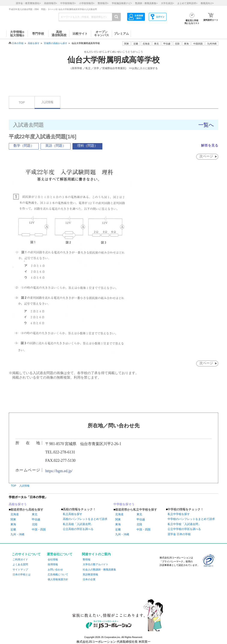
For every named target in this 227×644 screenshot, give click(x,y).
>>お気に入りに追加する (143, 68)
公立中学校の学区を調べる (184, 529)
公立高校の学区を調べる (78, 529)
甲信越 (36, 519)
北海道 (146, 44)
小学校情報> (87, 3)
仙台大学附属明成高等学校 (113, 60)
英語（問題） (56, 146)
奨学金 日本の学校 (179, 534)
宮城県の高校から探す (56, 43)
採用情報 (53, 564)
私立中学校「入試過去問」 (184, 524)
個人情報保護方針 (58, 579)
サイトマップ (20, 570)
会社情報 (53, 560)
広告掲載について (58, 574)
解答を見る (210, 145)
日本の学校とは (22, 574)
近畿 (13, 529)
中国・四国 (39, 529)
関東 (13, 519)
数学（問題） (24, 146)
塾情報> (103, 3)
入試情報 (47, 102)
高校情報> (51, 3)
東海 (13, 524)
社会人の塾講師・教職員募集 (99, 570)
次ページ (206, 156)
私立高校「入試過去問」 (78, 524)
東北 (35, 514)
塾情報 (87, 560)
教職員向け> (207, 3)
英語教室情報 (90, 574)
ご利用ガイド (20, 560)
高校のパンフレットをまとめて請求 (85, 519)
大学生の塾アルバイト (96, 564)
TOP (22, 102)
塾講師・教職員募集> (146, 3)
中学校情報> (68, 3)
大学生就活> (167, 3)
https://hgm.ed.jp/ (59, 471)
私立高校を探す (73, 514)
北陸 (35, 524)
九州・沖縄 (17, 534)
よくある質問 (20, 564)
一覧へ (206, 125)
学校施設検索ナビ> (122, 3)
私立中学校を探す (179, 514)
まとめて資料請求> (187, 3)
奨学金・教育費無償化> (28, 3)
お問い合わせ (55, 570)
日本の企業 (89, 579)
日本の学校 (18, 43)
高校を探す (34, 43)
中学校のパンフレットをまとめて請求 (191, 519)
